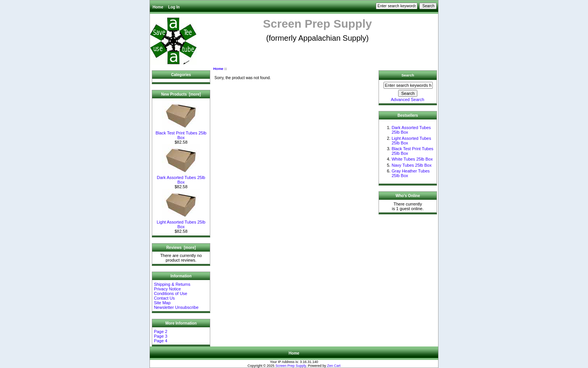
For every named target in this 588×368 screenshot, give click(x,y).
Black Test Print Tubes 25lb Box (181, 133)
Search (408, 75)
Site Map (162, 303)
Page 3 (160, 336)
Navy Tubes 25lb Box (412, 165)
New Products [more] (181, 94)
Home (158, 7)
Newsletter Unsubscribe (176, 307)
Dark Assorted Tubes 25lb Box (181, 178)
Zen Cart (334, 366)
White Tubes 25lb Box (412, 159)
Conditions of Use (170, 293)
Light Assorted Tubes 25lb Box (181, 222)
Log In (174, 7)
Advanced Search (408, 99)
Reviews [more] (181, 248)
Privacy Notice (167, 289)
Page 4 (160, 341)
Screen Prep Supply (291, 366)
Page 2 (160, 332)
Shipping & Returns (172, 284)
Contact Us (164, 298)
